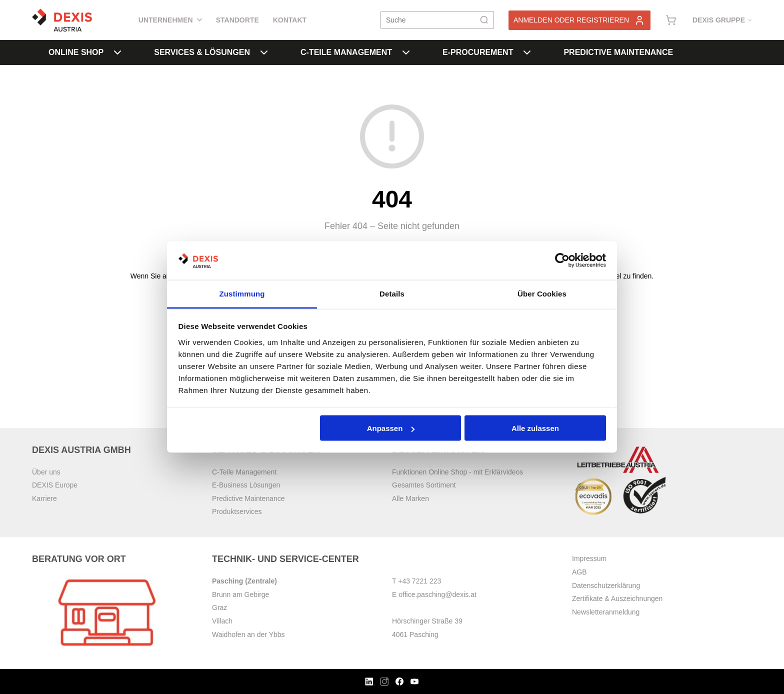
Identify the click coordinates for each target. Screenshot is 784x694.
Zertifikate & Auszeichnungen (617, 598)
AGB (579, 572)
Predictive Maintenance (618, 52)
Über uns (46, 472)
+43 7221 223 (419, 581)
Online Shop (85, 52)
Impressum (589, 558)
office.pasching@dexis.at (437, 594)
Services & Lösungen (211, 52)
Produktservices (237, 511)
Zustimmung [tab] (242, 293)
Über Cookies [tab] (542, 293)
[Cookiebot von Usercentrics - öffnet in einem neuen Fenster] (562, 260)
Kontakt (290, 20)
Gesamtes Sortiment (424, 485)
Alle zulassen (535, 428)
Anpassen (391, 428)
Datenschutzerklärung (606, 585)
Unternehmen (170, 20)
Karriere (44, 498)
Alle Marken (410, 498)
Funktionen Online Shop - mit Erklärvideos (457, 472)
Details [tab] (392, 293)
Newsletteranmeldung (606, 612)
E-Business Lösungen (246, 485)
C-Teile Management (355, 52)
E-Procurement (486, 52)
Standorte (237, 20)
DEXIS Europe (55, 485)
